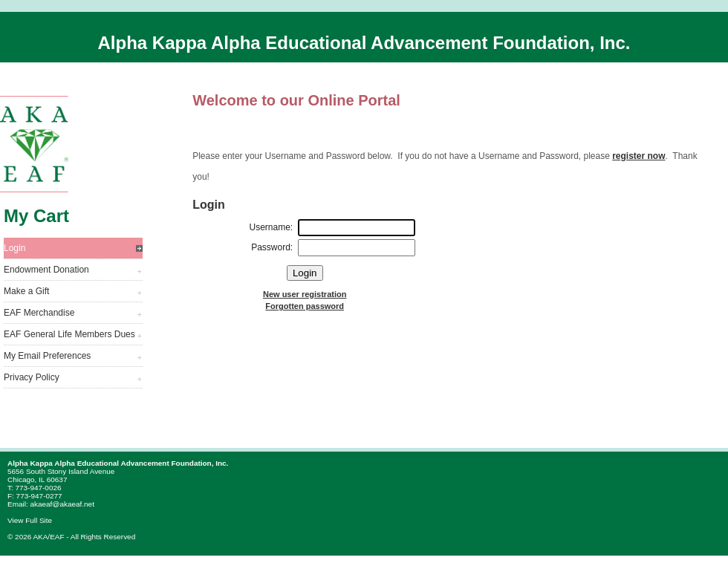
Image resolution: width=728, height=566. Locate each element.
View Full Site (30, 520)
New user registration (305, 294)
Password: (272, 247)
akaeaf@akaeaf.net (62, 504)
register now (638, 156)
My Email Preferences (47, 356)
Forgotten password (305, 306)
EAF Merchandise (39, 313)
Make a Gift (26, 291)
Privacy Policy (32, 377)
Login (14, 248)
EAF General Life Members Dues (69, 334)
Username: (272, 227)
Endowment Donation (46, 270)
